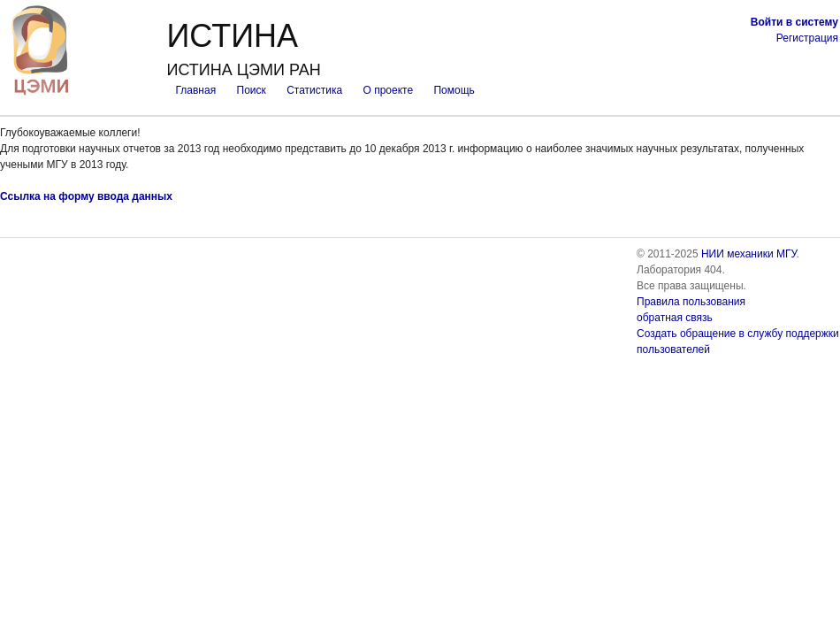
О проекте (389, 90)
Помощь (454, 90)
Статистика (314, 90)
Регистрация (807, 38)
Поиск (252, 90)
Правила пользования (691, 302)
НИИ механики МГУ (749, 254)
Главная (195, 90)
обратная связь (675, 318)
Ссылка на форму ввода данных (86, 196)
